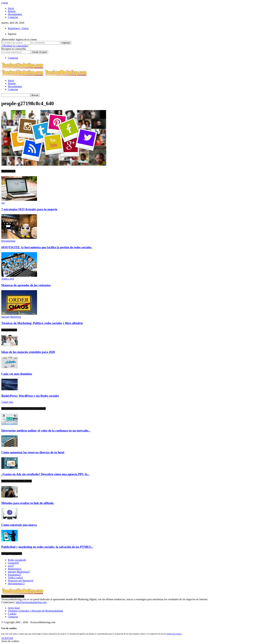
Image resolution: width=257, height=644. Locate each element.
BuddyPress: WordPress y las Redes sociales (30, 396)
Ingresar (12, 34)
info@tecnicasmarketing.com (31, 602)
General (13, 563)
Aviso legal (14, 608)
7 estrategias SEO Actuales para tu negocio (29, 209)
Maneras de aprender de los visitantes (26, 285)
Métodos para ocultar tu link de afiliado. (28, 503)
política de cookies (174, 634)
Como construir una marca (19, 525)
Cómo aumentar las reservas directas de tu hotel (33, 452)
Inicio (11, 8)
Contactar (13, 17)
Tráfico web (8, 279)
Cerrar (5, 3)
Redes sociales (17, 560)
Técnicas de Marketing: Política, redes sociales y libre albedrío (42, 323)
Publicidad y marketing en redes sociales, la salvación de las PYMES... (47, 547)
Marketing (15, 569)
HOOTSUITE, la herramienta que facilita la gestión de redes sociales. (47, 247)
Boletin (12, 11)
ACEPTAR (7, 638)
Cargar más (7, 402)
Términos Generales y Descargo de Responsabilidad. (36, 611)
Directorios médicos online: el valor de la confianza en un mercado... (46, 431)
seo (3, 203)
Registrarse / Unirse (18, 28)
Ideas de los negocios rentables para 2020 (28, 352)
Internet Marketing (11, 317)
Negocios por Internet (21, 581)
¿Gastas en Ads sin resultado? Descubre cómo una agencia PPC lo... (45, 474)
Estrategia (14, 575)
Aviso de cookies (10, 641)
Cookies (12, 614)
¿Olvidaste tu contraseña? (15, 46)
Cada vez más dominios (17, 374)
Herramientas (15, 14)
